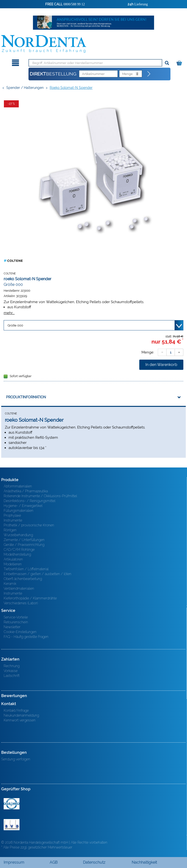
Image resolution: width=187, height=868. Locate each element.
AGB (54, 862)
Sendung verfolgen (16, 759)
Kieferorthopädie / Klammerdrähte (30, 598)
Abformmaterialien (18, 486)
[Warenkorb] (180, 62)
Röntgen (10, 530)
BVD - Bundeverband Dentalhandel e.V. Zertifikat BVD (12, 825)
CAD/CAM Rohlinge (19, 550)
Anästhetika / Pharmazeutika (26, 491)
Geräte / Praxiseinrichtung (24, 545)
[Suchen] (167, 63)
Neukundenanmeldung (21, 715)
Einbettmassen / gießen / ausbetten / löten (37, 574)
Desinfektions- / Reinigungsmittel (29, 501)
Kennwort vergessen (20, 720)
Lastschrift (12, 676)
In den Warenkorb (161, 365)
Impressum (14, 862)
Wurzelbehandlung (18, 535)
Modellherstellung (17, 554)
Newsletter (12, 627)
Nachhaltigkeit (144, 862)
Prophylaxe (12, 515)
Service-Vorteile (16, 617)
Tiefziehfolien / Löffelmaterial (26, 569)
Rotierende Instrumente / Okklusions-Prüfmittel (40, 496)
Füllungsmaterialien (19, 511)
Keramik (10, 584)
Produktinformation (26, 397)
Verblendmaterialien (19, 588)
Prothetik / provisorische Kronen (29, 525)
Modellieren (13, 564)
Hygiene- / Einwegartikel (23, 506)
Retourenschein (16, 622)
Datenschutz (94, 862)
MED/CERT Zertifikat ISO (12, 804)
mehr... (9, 313)
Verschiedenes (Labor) (21, 603)
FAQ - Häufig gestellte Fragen (26, 637)
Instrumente (13, 520)
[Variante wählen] (93, 325)
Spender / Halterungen (25, 88)
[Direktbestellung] (149, 74)
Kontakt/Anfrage (16, 710)
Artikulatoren (13, 559)
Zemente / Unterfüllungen (24, 540)
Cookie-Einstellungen (20, 632)
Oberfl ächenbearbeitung (23, 579)
